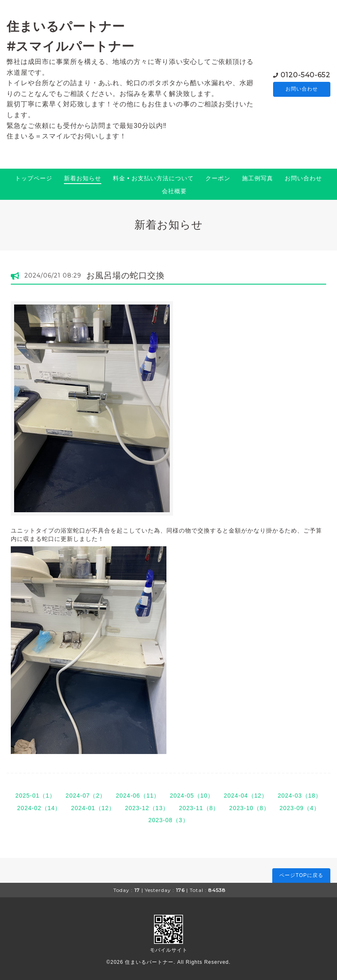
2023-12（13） (147, 808)
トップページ (34, 178)
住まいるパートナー (149, 962)
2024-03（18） (300, 796)
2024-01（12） (93, 808)
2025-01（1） (35, 796)
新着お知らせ (83, 178)
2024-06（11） (138, 796)
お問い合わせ (302, 89)
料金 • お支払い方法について (154, 178)
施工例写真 (258, 178)
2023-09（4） (300, 808)
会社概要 (174, 191)
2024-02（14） (39, 808)
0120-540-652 (305, 75)
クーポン (218, 178)
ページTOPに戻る (301, 875)
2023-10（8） (249, 808)
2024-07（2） (86, 796)
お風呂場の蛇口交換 (126, 275)
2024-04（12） (246, 796)
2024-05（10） (192, 796)
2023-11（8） (199, 808)
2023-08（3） (168, 820)
